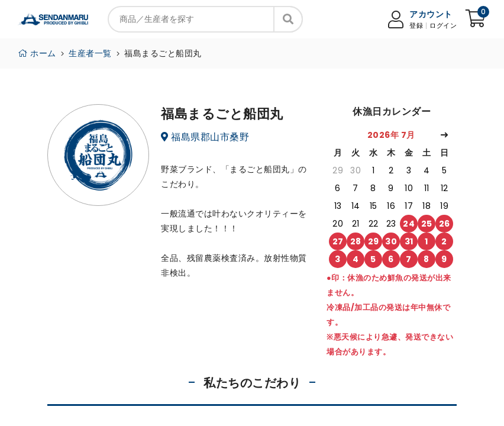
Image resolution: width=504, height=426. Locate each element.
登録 (416, 26)
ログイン (443, 26)
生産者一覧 (90, 53)
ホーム (37, 53)
